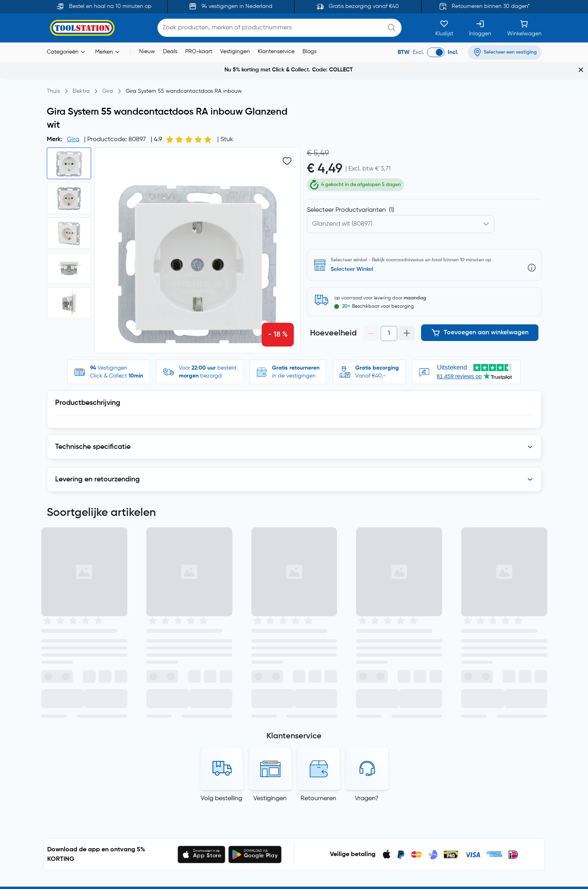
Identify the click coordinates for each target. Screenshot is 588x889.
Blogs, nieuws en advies (493, 817)
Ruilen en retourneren (301, 787)
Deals (170, 52)
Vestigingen (235, 52)
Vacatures (379, 787)
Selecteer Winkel (352, 269)
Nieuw (147, 52)
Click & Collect (292, 776)
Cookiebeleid (475, 754)
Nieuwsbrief (381, 765)
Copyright (471, 799)
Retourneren (318, 605)
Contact (284, 743)
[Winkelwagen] (524, 28)
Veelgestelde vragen (300, 732)
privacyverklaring (103, 766)
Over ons (377, 732)
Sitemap (377, 799)
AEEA (465, 776)
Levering (285, 765)
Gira (73, 140)
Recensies (471, 765)
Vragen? (367, 605)
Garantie (285, 799)
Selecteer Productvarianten (351, 210)
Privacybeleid (476, 743)
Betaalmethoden (296, 754)
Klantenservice (276, 52)
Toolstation (94, 871)
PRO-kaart (199, 52)
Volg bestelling (221, 605)
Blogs (309, 52)
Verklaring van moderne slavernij (500, 787)
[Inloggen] (480, 28)
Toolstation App (386, 754)
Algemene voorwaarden (489, 732)
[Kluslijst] (444, 28)
